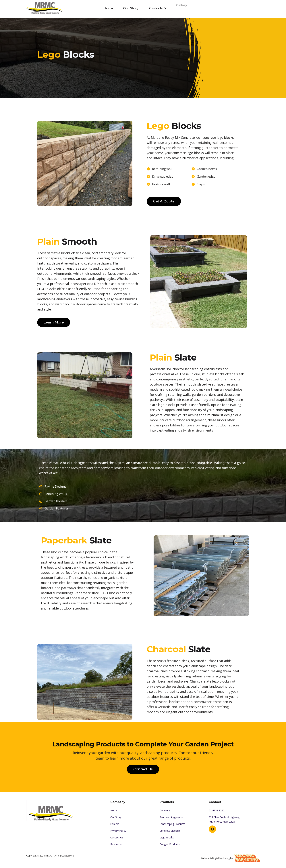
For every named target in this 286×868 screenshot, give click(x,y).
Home (108, 8)
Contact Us (143, 769)
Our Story (131, 4)
